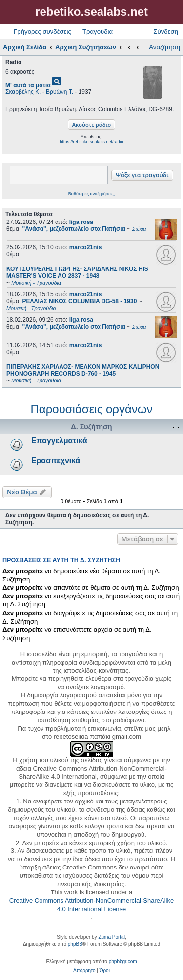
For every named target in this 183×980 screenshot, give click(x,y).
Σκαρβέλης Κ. (23, 92)
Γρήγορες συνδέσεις (42, 32)
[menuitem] (84, 971)
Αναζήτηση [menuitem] (164, 47)
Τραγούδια (98, 32)
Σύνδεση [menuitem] (166, 32)
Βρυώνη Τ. (60, 92)
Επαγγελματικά (59, 440)
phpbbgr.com (123, 962)
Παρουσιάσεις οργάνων (91, 409)
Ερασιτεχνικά (56, 460)
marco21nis (86, 247)
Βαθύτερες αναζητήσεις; (91, 194)
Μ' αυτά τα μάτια (28, 85)
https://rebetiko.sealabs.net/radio (91, 142)
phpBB (75, 944)
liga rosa (81, 222)
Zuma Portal (111, 937)
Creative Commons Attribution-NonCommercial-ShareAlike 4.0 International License (91, 905)
